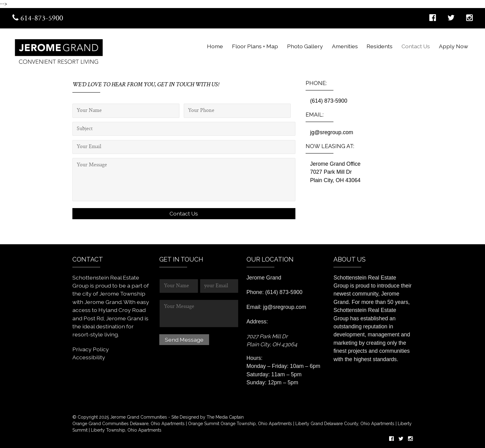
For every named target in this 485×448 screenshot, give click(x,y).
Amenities (345, 46)
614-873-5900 (38, 19)
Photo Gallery (305, 46)
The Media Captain (225, 417)
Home (215, 46)
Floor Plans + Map (255, 46)
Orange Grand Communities (101, 424)
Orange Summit (204, 424)
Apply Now (453, 46)
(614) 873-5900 (329, 101)
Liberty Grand (309, 424)
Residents (380, 46)
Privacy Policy (91, 349)
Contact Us (416, 46)
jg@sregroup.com (332, 132)
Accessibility (89, 357)
